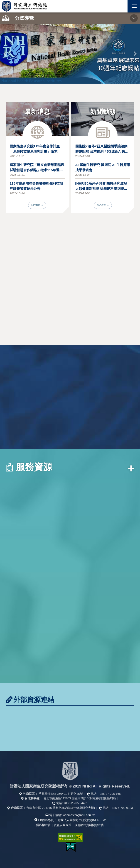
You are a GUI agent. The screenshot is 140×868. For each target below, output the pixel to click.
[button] (121, 6)
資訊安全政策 (63, 825)
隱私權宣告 (43, 825)
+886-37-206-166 (109, 794)
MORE (36, 205)
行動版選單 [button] (132, 5)
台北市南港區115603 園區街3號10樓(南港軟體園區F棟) (80, 798)
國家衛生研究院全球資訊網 (25, 6)
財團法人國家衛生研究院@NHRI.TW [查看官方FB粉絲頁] (82, 820)
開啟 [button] (121, 6)
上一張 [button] (5, 54)
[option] (70, 54)
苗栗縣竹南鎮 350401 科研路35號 (61, 794)
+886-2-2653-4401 (76, 803)
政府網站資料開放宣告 (89, 825)
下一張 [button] (135, 54)
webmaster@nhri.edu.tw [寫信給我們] (79, 815)
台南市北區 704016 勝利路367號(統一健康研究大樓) (61, 808)
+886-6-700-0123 (121, 808)
